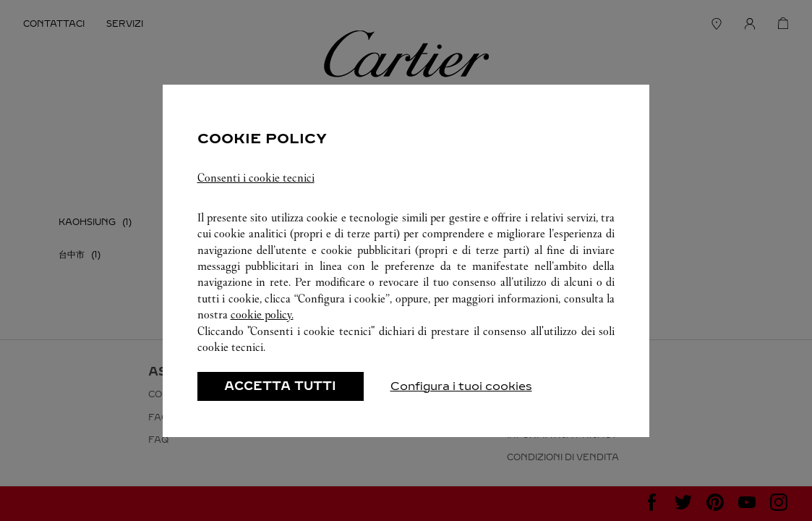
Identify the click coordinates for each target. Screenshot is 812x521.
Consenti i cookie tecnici (256, 178)
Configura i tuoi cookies (461, 386)
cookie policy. (262, 314)
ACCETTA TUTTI (280, 386)
